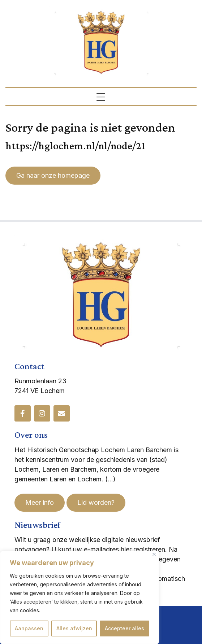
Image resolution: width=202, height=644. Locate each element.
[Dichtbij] (154, 554)
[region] (79, 597)
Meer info (40, 502)
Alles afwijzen (74, 628)
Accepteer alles (124, 628)
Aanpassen (29, 628)
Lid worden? (96, 502)
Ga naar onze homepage (53, 175)
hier (126, 549)
